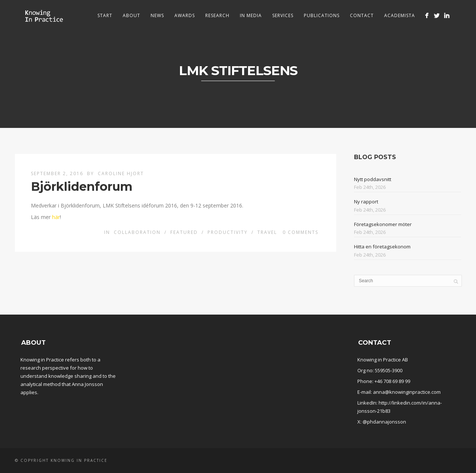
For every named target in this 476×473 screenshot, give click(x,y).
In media (251, 15)
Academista (400, 15)
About (131, 15)
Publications (322, 15)
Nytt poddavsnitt (373, 179)
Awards (185, 15)
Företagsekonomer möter (383, 224)
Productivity (228, 232)
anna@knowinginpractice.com (407, 392)
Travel (267, 232)
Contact (362, 15)
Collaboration (137, 232)
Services (283, 15)
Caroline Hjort (121, 173)
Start (105, 15)
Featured (184, 232)
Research (217, 15)
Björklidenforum (82, 186)
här (56, 217)
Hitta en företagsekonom (382, 247)
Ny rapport (366, 202)
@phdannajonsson (384, 422)
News (157, 15)
